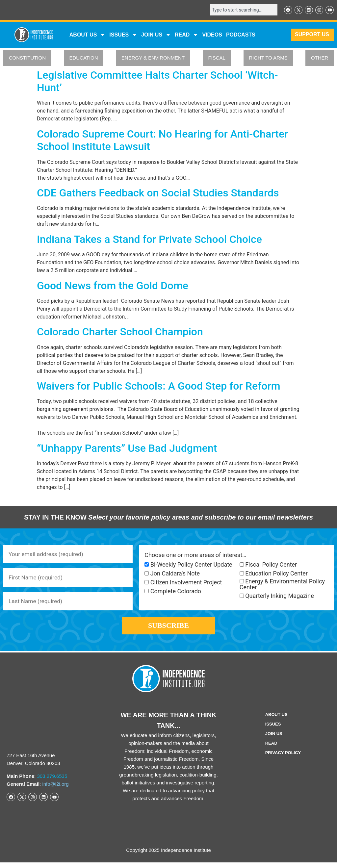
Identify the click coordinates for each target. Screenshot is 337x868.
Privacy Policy (283, 758)
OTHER (320, 58)
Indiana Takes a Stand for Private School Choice (149, 240)
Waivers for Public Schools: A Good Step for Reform (159, 386)
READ (186, 35)
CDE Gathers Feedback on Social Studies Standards (158, 193)
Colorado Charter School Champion (120, 332)
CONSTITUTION (27, 58)
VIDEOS (212, 35)
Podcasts (241, 35)
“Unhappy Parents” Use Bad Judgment (127, 448)
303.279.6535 (52, 782)
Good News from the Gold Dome (113, 286)
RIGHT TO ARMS (268, 58)
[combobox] (242, 10)
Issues (123, 35)
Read (271, 749)
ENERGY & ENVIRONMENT (153, 58)
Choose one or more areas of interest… (195, 555)
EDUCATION (83, 58)
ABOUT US (88, 35)
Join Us (274, 739)
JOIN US (156, 35)
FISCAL (217, 58)
